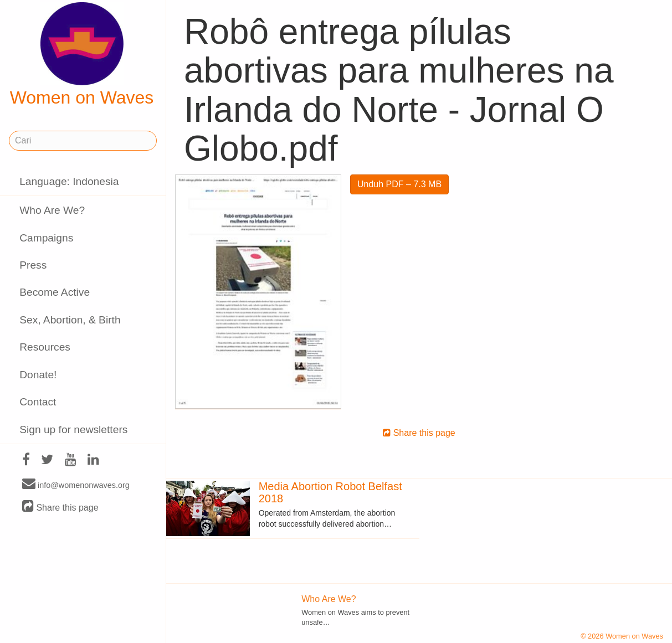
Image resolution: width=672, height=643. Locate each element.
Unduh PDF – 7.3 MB (399, 184)
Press (33, 265)
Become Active (55, 292)
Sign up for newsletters (73, 429)
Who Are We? (52, 210)
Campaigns (46, 238)
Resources (45, 347)
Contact (38, 402)
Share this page (60, 507)
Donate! (38, 375)
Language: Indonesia (69, 181)
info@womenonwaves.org (76, 485)
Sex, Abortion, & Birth (70, 320)
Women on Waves (82, 55)
